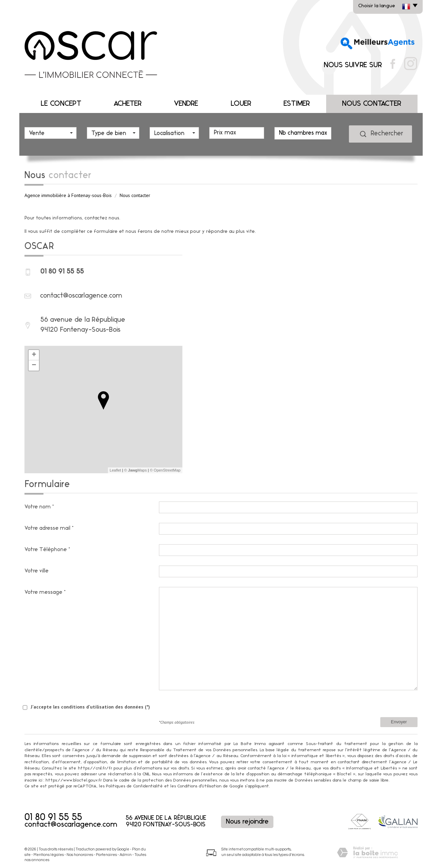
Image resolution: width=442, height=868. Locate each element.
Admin (126, 855)
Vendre (186, 104)
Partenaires (106, 855)
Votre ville (37, 571)
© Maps (135, 470)
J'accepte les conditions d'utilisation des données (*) (90, 707)
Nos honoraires (80, 855)
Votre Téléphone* (48, 550)
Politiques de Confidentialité (134, 786)
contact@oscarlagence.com (81, 296)
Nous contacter (372, 104)
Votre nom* (40, 507)
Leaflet (115, 470)
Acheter (128, 104)
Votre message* (46, 592)
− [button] (34, 365)
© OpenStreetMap (165, 470)
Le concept (61, 104)
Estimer (297, 104)
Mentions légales (49, 855)
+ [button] (34, 355)
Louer (241, 104)
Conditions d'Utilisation (199, 786)
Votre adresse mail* (50, 528)
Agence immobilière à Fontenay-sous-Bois (68, 195)
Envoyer (399, 722)
